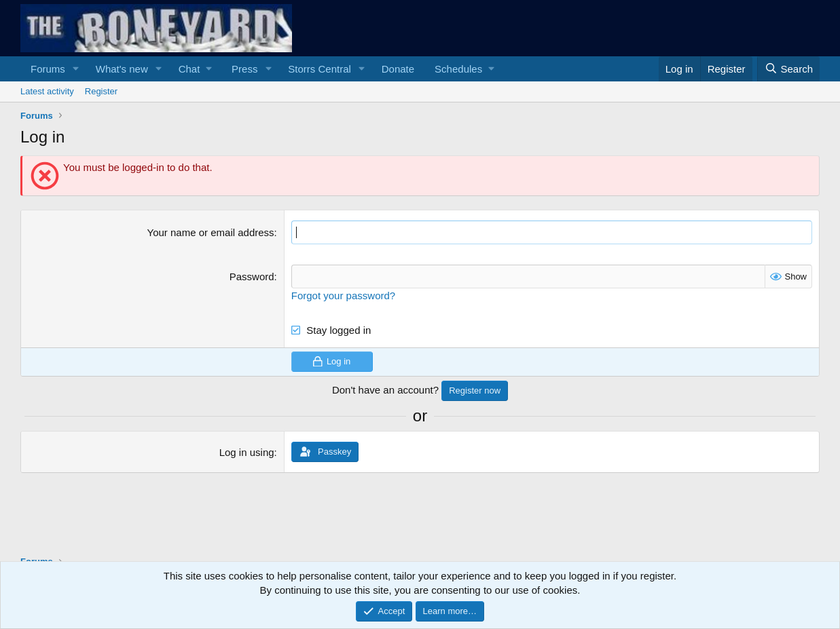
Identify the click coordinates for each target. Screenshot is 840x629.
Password (252, 277)
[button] (76, 69)
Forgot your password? (343, 296)
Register (101, 91)
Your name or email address (211, 232)
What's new (122, 69)
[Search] (788, 69)
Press (244, 69)
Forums (48, 69)
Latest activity (47, 91)
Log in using (247, 452)
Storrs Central (319, 69)
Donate (398, 69)
